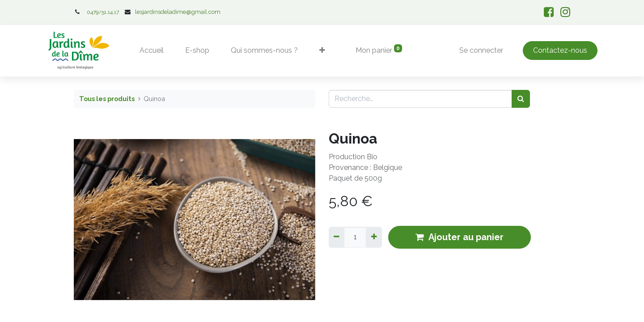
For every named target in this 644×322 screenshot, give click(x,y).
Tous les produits (107, 99)
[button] (323, 51)
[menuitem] (152, 51)
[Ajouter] (374, 237)
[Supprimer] (337, 237)
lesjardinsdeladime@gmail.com (178, 12)
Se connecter (481, 50)
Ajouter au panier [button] (460, 237)
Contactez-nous (560, 50)
